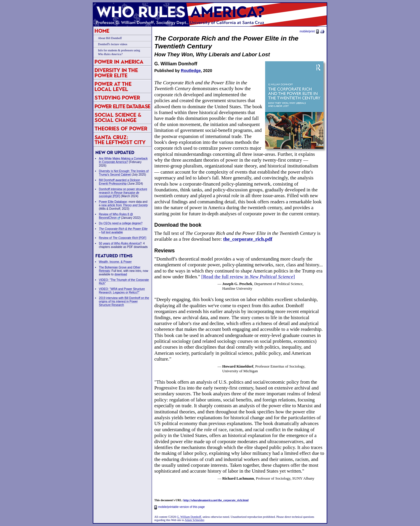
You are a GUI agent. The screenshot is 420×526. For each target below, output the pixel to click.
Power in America (119, 62)
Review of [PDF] (123, 238)
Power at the (113, 86)
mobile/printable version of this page (180, 507)
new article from (125, 205)
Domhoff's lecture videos (113, 44)
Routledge (191, 71)
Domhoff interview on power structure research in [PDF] (123, 193)
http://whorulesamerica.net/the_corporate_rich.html (216, 500)
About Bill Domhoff (110, 38)
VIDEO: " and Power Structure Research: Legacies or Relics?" (122, 291)
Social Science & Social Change (118, 117)
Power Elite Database (122, 106)
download (121, 274)
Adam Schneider (194, 520)
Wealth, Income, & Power (115, 262)
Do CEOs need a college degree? (121, 223)
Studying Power (117, 98)
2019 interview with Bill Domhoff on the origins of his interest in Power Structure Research (124, 302)
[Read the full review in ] (248, 277)
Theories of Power (121, 129)
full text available (112, 232)
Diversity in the (116, 73)
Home (102, 31)
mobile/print (312, 31)
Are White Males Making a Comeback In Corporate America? (123, 160)
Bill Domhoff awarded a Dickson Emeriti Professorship (120, 182)
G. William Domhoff (189, 517)
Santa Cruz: (120, 140)
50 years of (120, 243)
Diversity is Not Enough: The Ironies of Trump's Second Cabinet (124, 173)
